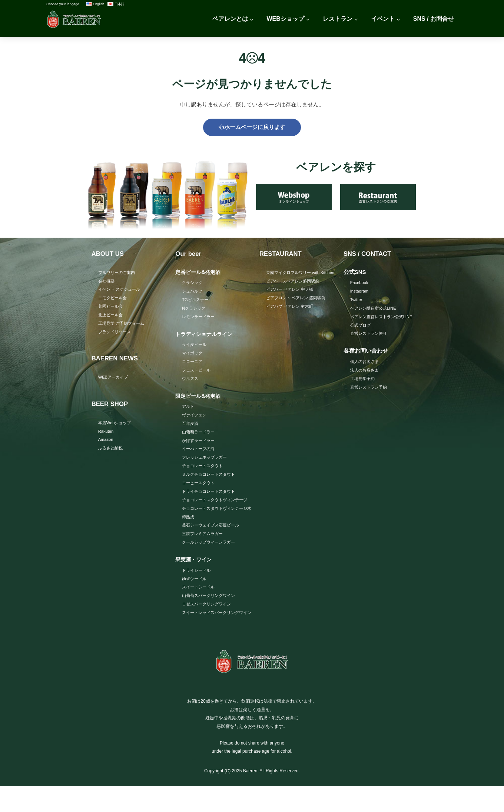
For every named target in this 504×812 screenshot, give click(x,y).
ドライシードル (198, 586)
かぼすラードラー (200, 445)
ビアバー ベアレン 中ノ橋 (292, 300)
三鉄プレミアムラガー (204, 549)
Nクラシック (195, 310)
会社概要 (107, 282)
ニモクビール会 (114, 300)
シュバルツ (193, 293)
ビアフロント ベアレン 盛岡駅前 (299, 308)
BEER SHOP (111, 407)
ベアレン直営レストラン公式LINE (384, 318)
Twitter (357, 301)
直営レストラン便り (370, 336)
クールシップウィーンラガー (211, 558)
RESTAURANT (282, 255)
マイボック (193, 356)
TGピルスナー (196, 301)
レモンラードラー (200, 318)
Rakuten (107, 435)
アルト (189, 410)
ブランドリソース (116, 334)
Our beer (189, 255)
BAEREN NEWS (117, 361)
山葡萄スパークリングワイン (211, 612)
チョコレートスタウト (204, 471)
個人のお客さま (366, 364)
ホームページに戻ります (252, 128)
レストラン (338, 19)
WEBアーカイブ (114, 380)
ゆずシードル (195, 595)
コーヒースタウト (200, 488)
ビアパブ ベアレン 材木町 (292, 317)
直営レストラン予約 (370, 390)
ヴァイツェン (195, 419)
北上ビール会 (112, 317)
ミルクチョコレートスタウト (211, 479)
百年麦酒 (191, 427)
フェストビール (198, 373)
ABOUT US (109, 255)
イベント (383, 19)
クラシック (193, 284)
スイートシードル (200, 604)
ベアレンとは (230, 19)
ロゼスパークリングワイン (209, 621)
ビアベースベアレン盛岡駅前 (295, 291)
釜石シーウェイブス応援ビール (213, 541)
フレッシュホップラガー (206, 462)
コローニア (193, 364)
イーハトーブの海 (200, 453)
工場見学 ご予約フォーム (123, 326)
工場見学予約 (364, 382)
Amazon (106, 443)
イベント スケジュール (121, 291)
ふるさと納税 (112, 452)
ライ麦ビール (195, 347)
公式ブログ (361, 327)
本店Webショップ (116, 426)
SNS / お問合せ (434, 19)
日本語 (116, 4)
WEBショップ (285, 19)
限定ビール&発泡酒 (200, 399)
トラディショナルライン (206, 336)
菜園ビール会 (112, 308)
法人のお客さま (366, 373)
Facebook (360, 284)
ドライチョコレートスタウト (211, 497)
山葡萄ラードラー (200, 436)
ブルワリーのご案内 (118, 274)
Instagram (360, 293)
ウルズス (191, 382)
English (95, 4)
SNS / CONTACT (369, 255)
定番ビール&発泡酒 (200, 273)
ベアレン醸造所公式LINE (375, 310)
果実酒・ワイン (195, 575)
